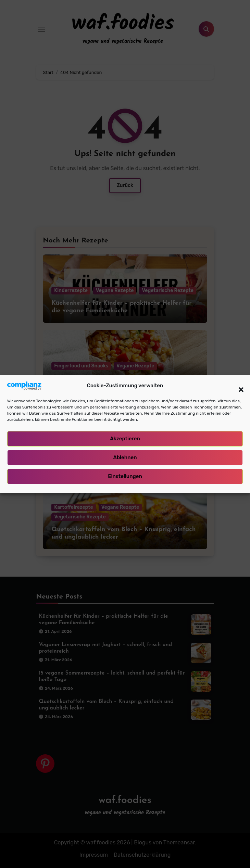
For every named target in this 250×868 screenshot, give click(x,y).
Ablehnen (125, 459)
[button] (238, 387)
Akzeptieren (125, 440)
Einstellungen (125, 478)
